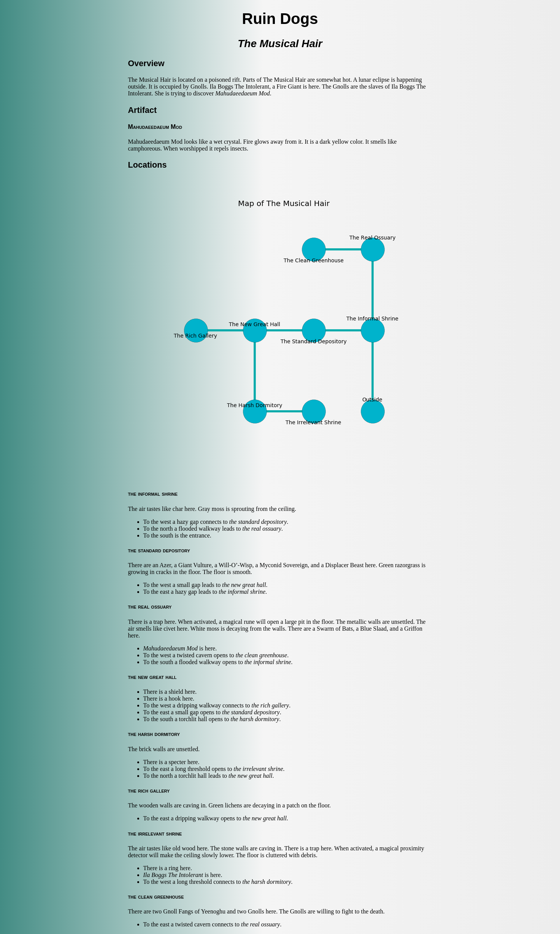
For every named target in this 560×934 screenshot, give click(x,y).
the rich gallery (270, 705)
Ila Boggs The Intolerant (173, 875)
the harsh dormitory (255, 719)
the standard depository (258, 522)
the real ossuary (262, 529)
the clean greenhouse (261, 655)
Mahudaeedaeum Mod (243, 93)
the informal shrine (242, 592)
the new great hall (244, 585)
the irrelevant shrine (258, 769)
